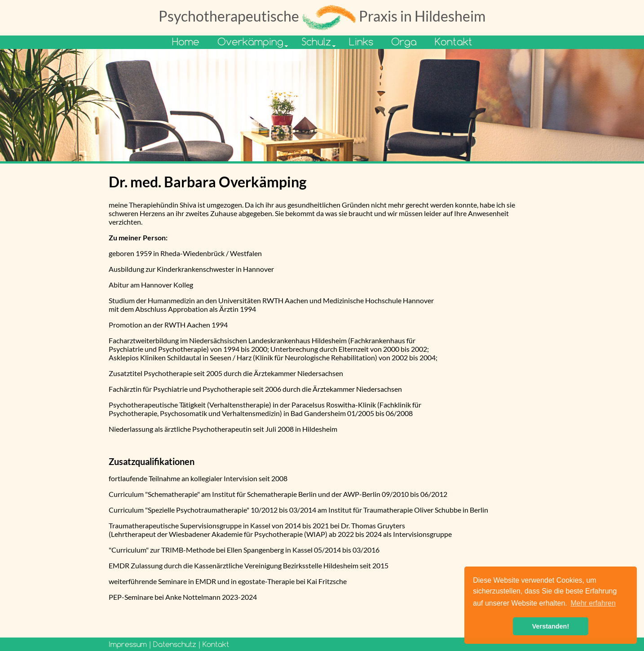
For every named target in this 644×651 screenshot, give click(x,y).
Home (186, 42)
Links (361, 42)
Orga (404, 42)
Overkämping (250, 42)
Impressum (128, 644)
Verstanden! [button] (551, 626)
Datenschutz (175, 644)
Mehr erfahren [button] (593, 603)
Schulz (316, 42)
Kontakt (454, 42)
